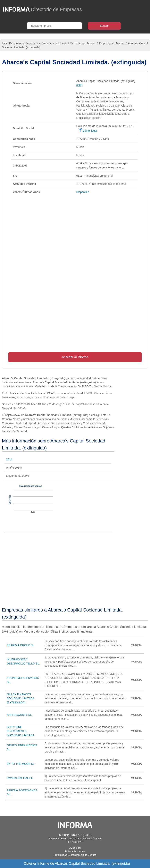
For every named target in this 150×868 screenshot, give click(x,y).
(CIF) (79, 85)
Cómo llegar (88, 131)
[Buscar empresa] (54, 26)
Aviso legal (75, 848)
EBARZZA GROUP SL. (21, 645)
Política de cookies (75, 851)
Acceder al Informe (75, 357)
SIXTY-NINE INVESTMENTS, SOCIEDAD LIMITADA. (21, 731)
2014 (9, 459)
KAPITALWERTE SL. (20, 715)
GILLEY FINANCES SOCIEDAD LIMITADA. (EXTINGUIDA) (21, 698)
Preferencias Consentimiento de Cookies (75, 855)
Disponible (83, 192)
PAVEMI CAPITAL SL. (20, 778)
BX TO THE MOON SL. (21, 764)
